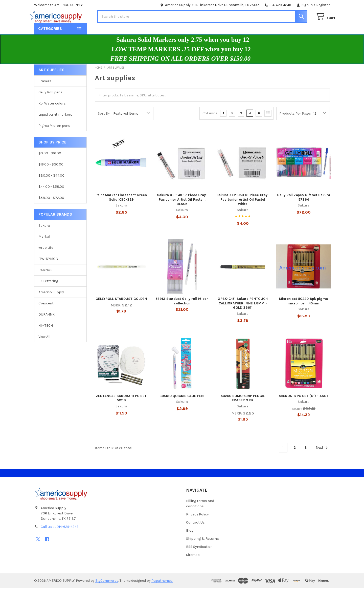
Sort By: (104, 130)
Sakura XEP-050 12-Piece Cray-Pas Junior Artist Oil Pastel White (243, 216)
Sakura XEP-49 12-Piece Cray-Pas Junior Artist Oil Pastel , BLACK (182, 216)
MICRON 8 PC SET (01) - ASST (304, 412)
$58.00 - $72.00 (51, 214)
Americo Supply (51, 308)
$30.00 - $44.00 (51, 192)
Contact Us (195, 539)
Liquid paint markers (55, 131)
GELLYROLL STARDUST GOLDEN (121, 315)
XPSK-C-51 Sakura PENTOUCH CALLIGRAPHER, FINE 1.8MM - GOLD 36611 (243, 319)
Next (322, 464)
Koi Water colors (52, 120)
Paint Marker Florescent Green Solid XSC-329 (121, 213)
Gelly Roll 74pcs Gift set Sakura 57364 (304, 213)
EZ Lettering (48, 297)
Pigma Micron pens (54, 142)
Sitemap (193, 571)
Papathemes (162, 597)
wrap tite (46, 264)
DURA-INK (47, 331)
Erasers (45, 97)
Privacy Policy (197, 530)
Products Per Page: (295, 130)
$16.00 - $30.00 (51, 181)
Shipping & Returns (202, 555)
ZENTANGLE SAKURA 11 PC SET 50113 (121, 414)
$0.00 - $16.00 (50, 169)
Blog (190, 547)
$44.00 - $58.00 (51, 203)
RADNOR (45, 286)
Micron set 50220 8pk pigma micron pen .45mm (303, 317)
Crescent (46, 319)
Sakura (44, 242)
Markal (44, 253)
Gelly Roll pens (50, 108)
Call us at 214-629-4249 (60, 543)
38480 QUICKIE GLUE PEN (182, 412)
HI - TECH (46, 342)
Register (323, 5)
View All (44, 353)
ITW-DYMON (48, 275)
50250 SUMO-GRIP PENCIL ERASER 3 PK (243, 414)
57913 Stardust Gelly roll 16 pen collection (182, 317)
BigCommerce (107, 597)
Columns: (210, 129)
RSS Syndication (199, 563)
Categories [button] (50, 45)
